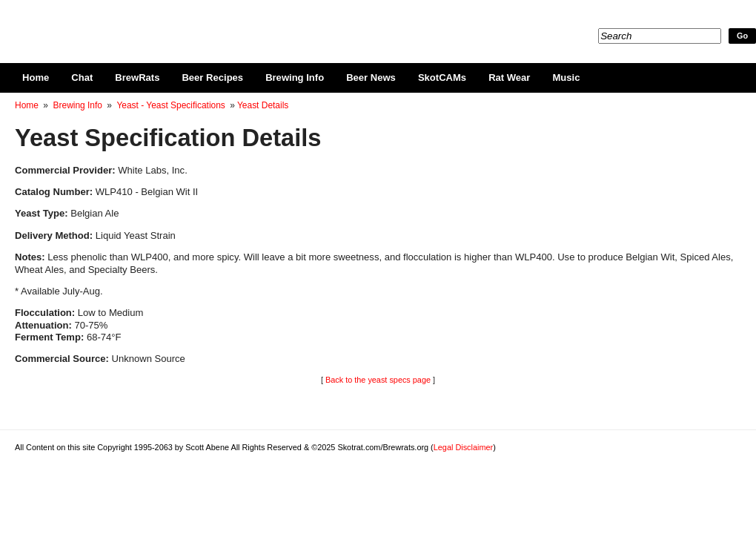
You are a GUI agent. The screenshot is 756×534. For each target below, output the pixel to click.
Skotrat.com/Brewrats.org (186, 22)
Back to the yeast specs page (378, 380)
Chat (82, 78)
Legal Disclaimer (463, 447)
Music (566, 78)
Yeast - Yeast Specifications (170, 105)
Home (36, 78)
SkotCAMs (442, 78)
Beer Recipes (212, 78)
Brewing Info (295, 78)
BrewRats (137, 78)
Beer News (371, 78)
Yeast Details (263, 105)
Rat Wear (509, 78)
